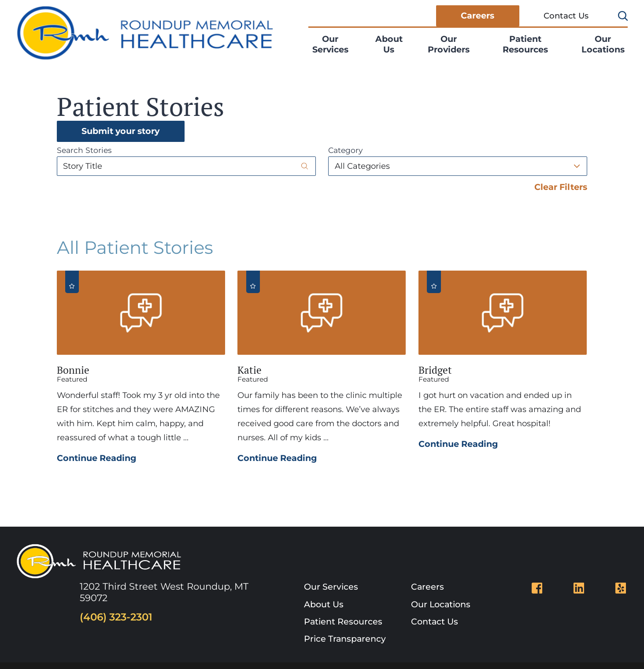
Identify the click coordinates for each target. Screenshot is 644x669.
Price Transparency (345, 639)
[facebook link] (537, 588)
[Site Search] (623, 16)
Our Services (330, 44)
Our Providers (449, 44)
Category (345, 150)
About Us (389, 44)
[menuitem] (336, 45)
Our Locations (603, 44)
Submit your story (120, 131)
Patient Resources (525, 44)
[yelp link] (621, 588)
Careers (477, 15)
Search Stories (84, 150)
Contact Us (566, 16)
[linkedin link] (579, 588)
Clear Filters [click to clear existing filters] (561, 187)
